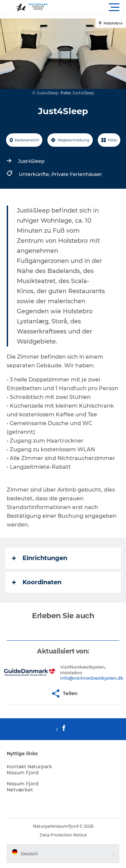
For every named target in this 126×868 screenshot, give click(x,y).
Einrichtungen (40, 558)
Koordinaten (37, 582)
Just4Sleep (31, 161)
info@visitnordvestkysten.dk (92, 678)
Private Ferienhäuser (77, 174)
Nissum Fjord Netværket (23, 787)
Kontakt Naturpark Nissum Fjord (29, 770)
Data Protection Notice (63, 835)
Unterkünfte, (35, 174)
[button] (93, 7)
